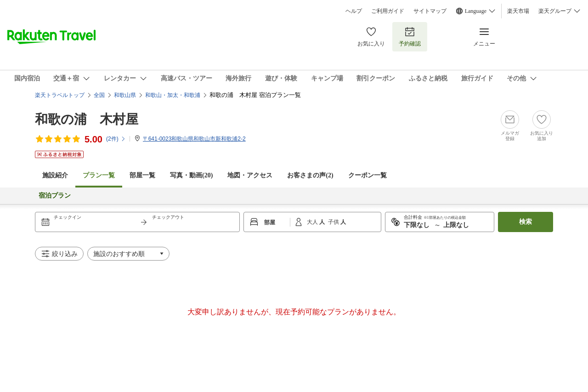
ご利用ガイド (388, 11)
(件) (116, 139)
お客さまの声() (310, 175)
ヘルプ (354, 11)
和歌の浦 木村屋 (87, 119)
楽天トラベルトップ (60, 95)
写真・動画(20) (191, 175)
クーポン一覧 (367, 175)
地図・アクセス (250, 175)
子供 (334, 222)
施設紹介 (55, 175)
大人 (313, 222)
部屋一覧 (142, 175)
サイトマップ (430, 11)
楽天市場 (518, 11)
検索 (526, 222)
